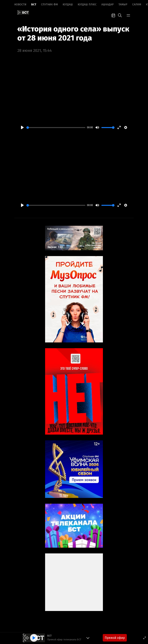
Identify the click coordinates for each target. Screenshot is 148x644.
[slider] (56, 128)
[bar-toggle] (128, 15)
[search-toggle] (120, 15)
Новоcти (20, 5)
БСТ (34, 5)
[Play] (22, 127)
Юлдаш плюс (87, 5)
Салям (137, 5)
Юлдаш (68, 5)
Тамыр (123, 5)
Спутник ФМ (49, 5)
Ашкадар (108, 5)
